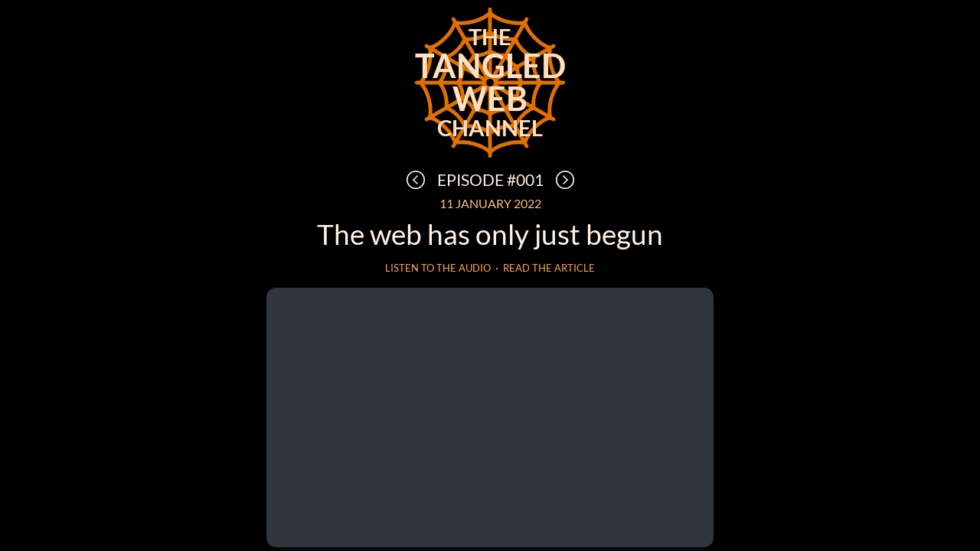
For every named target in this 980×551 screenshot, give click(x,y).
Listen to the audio (438, 268)
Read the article (549, 268)
